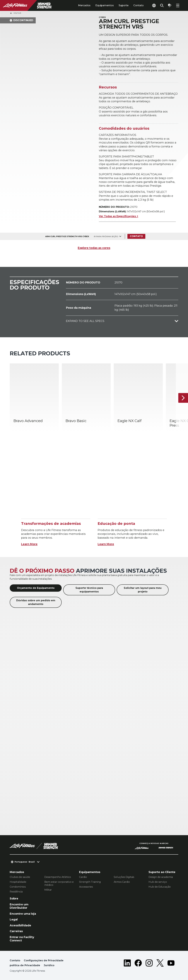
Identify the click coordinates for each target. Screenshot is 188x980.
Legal (14, 920)
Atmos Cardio (122, 882)
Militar (48, 890)
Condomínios (18, 887)
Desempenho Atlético (58, 877)
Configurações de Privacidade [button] (44, 960)
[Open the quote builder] (170, 5)
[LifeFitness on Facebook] (138, 964)
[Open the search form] (162, 5)
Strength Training (90, 882)
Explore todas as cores (94, 248)
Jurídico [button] (49, 965)
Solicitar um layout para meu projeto (143, 590)
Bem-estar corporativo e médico (59, 883)
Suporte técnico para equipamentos (89, 590)
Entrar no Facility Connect (22, 939)
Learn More (29, 544)
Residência (16, 892)
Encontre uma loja (23, 914)
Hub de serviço (158, 882)
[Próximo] (183, 398)
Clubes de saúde (20, 877)
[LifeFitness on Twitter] (160, 964)
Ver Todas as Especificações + (119, 216)
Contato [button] (15, 960)
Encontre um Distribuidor (19, 906)
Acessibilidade (20, 925)
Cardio (83, 877)
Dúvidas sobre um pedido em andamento (36, 602)
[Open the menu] (178, 5)
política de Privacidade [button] (25, 965)
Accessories (86, 887)
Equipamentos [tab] (105, 5)
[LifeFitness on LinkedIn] (127, 964)
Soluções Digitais (124, 877)
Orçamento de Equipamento (36, 588)
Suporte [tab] (124, 5)
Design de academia (161, 877)
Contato (138, 5)
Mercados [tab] (84, 5)
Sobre (14, 899)
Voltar (16, 13)
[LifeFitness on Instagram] (149, 964)
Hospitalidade (18, 882)
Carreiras (16, 931)
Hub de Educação (160, 887)
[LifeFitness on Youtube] (171, 964)
